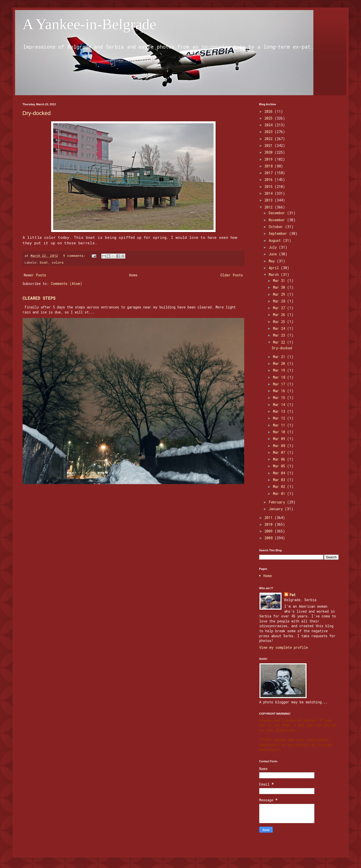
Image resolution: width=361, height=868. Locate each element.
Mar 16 (280, 391)
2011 (269, 518)
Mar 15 (280, 398)
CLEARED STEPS (39, 298)
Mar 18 (280, 377)
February (278, 502)
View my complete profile (284, 647)
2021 (269, 145)
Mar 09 (280, 439)
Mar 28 (280, 301)
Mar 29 (280, 294)
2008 (269, 538)
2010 (269, 524)
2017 (269, 173)
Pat (292, 595)
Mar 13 (280, 411)
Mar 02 (280, 486)
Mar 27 (280, 308)
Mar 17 (280, 384)
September (279, 233)
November (278, 220)
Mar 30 (280, 287)
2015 (269, 187)
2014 (269, 193)
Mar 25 (280, 322)
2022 (269, 139)
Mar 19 (280, 370)
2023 (269, 132)
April (275, 268)
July (274, 247)
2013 (269, 200)
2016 (269, 180)
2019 (269, 159)
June (274, 254)
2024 (269, 125)
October (277, 227)
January (277, 509)
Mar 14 (280, 405)
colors (58, 262)
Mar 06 (280, 459)
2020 (269, 152)
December (278, 213)
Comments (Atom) (67, 284)
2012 (269, 207)
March (275, 275)
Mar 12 (280, 418)
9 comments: (75, 256)
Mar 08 (280, 446)
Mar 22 (280, 342)
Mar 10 (280, 432)
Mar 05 (280, 466)
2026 (269, 111)
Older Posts (232, 275)
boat (44, 262)
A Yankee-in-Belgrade (89, 24)
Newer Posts (35, 275)
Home (133, 275)
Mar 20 (280, 363)
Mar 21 (280, 357)
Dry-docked (37, 113)
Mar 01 (280, 494)
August (276, 240)
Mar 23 (280, 335)
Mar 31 (280, 281)
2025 (269, 118)
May (273, 261)
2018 (269, 166)
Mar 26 (280, 315)
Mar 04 (280, 473)
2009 (269, 531)
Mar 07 (280, 452)
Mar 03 (280, 480)
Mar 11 (280, 425)
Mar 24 (280, 328)
